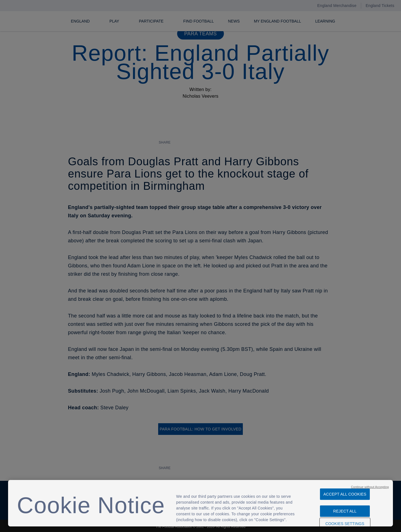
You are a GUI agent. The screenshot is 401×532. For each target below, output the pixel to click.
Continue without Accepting (370, 484)
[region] (200, 503)
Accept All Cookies (345, 491)
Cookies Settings (345, 521)
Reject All (345, 508)
